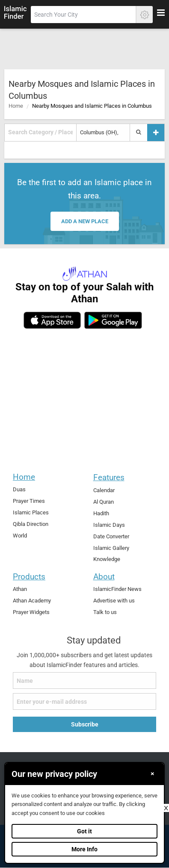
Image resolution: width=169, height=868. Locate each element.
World (20, 536)
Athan (20, 589)
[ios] (52, 320)
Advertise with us (114, 601)
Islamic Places (31, 512)
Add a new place (85, 221)
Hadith (101, 513)
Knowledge (107, 559)
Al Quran (104, 502)
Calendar (104, 490)
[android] (113, 320)
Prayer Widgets (31, 612)
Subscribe (85, 724)
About (104, 577)
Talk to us (105, 612)
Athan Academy (32, 601)
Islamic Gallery (111, 548)
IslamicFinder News (117, 589)
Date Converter (111, 536)
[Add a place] (156, 132)
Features (109, 477)
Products (29, 577)
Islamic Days (109, 525)
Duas (19, 489)
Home (16, 106)
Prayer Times (29, 501)
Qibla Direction (31, 524)
